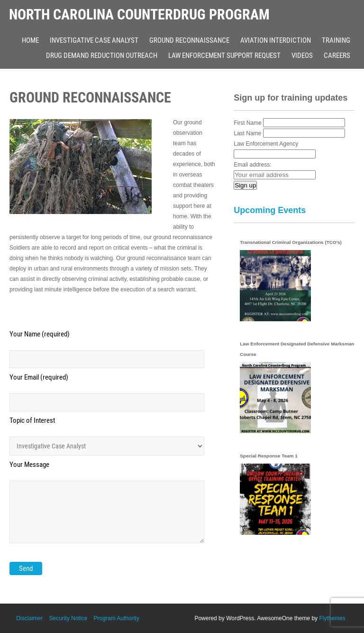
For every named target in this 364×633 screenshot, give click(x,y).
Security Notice (68, 618)
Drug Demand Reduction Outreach (102, 56)
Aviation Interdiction (276, 40)
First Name (248, 123)
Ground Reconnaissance (189, 40)
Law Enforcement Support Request (224, 56)
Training (336, 40)
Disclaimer (29, 618)
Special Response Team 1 (269, 456)
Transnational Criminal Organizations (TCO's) (291, 242)
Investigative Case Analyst (94, 40)
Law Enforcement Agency (266, 144)
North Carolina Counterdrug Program (139, 14)
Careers (337, 56)
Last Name (247, 133)
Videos (302, 56)
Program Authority (117, 618)
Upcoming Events (270, 210)
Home (30, 40)
